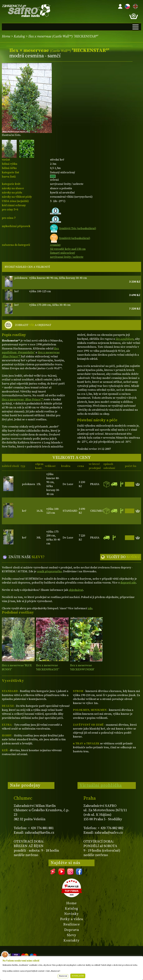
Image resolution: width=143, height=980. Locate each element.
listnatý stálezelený (63, 253)
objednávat (76, 590)
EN (135, 6)
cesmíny (55, 245)
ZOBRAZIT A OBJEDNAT (33, 325)
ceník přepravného (49, 571)
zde (90, 608)
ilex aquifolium (125, 339)
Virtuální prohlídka (101, 785)
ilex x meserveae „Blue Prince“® (23, 400)
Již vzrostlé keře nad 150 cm (68, 249)
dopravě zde (128, 583)
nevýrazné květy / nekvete (67, 257)
